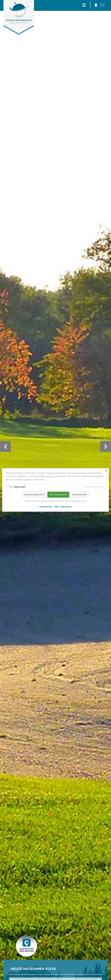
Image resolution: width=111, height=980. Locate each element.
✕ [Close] (106, 471)
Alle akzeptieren (58, 495)
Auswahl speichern (34, 495)
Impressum (66, 507)
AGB (56, 507)
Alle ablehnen (79, 495)
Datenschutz (46, 507)
